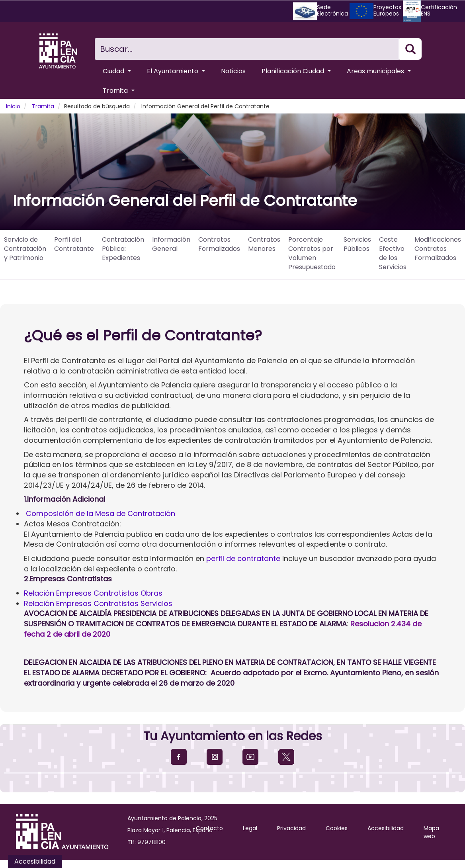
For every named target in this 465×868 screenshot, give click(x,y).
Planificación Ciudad (296, 71)
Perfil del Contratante (74, 244)
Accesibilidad (386, 828)
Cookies (337, 828)
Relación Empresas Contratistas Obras (93, 593)
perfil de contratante (243, 558)
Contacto (209, 828)
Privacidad (291, 828)
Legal (250, 828)
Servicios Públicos (357, 244)
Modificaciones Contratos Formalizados (438, 249)
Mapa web (431, 832)
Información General (171, 244)
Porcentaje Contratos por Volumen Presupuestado (312, 253)
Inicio (13, 106)
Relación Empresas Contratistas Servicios (98, 603)
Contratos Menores (264, 244)
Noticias (233, 71)
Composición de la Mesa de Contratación (101, 513)
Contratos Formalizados (219, 244)
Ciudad (117, 71)
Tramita (119, 91)
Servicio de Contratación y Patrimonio (25, 249)
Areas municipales (379, 71)
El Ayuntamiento (176, 71)
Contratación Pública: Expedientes (123, 249)
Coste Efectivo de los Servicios (393, 253)
